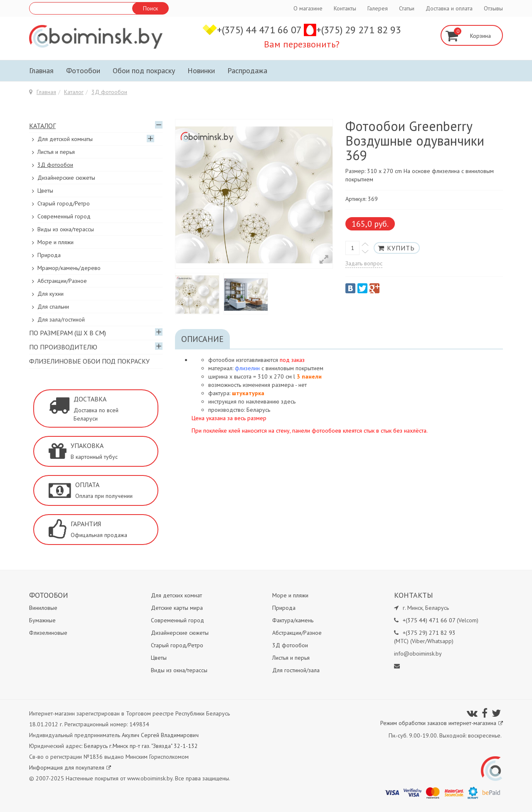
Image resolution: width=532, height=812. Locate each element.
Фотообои (83, 71)
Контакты (345, 8)
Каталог (74, 92)
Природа (49, 255)
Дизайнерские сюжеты (66, 178)
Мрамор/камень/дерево (69, 268)
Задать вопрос (364, 263)
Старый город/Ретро (64, 203)
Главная (41, 71)
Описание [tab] (202, 339)
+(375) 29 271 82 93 (359, 30)
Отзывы (493, 8)
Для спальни (53, 307)
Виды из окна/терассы (66, 229)
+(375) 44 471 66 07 (260, 30)
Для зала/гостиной (61, 319)
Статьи (407, 8)
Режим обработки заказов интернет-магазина (442, 723)
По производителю (63, 347)
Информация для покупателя (70, 767)
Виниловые (43, 608)
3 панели (309, 376)
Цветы (45, 191)
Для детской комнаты (65, 139)
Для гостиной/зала (296, 670)
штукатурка (248, 393)
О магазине (308, 8)
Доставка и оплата (449, 8)
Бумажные (42, 620)
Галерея (378, 8)
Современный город (64, 216)
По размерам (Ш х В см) (68, 333)
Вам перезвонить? (302, 44)
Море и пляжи (55, 242)
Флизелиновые (48, 633)
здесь (288, 401)
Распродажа (247, 71)
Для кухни (50, 294)
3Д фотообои (109, 92)
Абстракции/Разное (62, 281)
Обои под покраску (144, 71)
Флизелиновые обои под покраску (89, 361)
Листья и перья (56, 152)
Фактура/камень (293, 620)
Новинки (201, 71)
